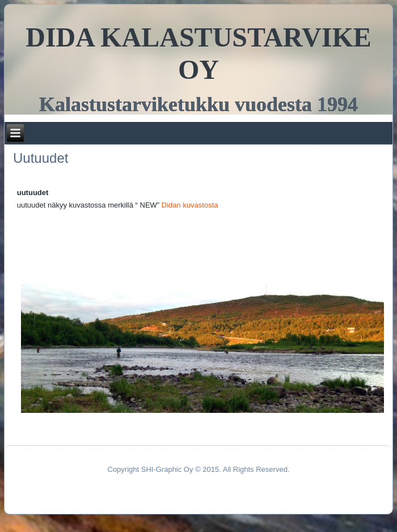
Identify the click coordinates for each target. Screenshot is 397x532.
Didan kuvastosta (190, 205)
